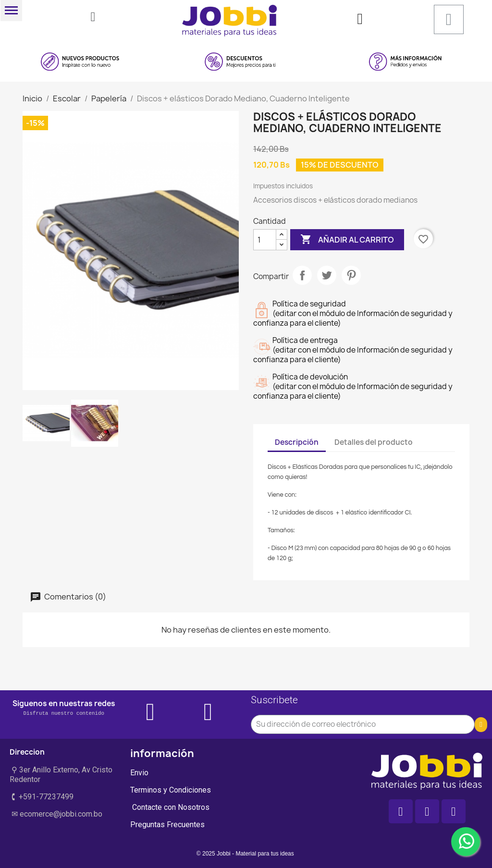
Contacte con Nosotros (170, 807)
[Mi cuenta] (360, 19)
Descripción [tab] (297, 442)
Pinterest (351, 275)
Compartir (302, 275)
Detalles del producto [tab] (374, 442)
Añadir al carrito (347, 240)
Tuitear (327, 275)
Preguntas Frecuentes (167, 825)
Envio (139, 773)
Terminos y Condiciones (171, 790)
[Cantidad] (265, 240)
